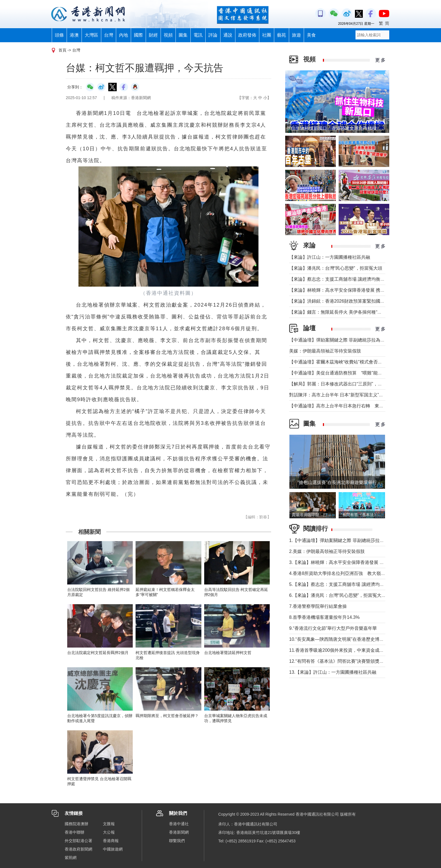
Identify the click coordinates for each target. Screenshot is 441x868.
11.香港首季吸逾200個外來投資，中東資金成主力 (339, 650)
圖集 (183, 35)
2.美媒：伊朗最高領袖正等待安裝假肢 (327, 551)
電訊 (198, 35)
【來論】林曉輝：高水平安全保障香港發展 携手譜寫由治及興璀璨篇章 (359, 290)
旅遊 (296, 35)
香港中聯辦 (75, 832)
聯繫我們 (177, 841)
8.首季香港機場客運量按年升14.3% (324, 617)
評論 (213, 35)
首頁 (62, 50)
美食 (311, 35)
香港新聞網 (179, 832)
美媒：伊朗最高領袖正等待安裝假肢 (325, 351)
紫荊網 (71, 858)
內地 (123, 35)
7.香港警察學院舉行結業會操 (318, 606)
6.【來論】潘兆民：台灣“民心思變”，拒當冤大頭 (337, 595)
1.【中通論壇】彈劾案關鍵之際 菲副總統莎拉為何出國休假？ (350, 540)
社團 (267, 35)
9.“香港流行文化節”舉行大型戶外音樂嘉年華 (333, 628)
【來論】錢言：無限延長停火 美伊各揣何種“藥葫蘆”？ (343, 312)
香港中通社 (179, 824)
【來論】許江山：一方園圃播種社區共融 (330, 257)
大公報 (109, 832)
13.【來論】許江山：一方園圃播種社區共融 (333, 672)
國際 (138, 35)
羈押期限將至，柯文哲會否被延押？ (167, 716)
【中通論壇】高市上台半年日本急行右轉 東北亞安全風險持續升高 (357, 406)
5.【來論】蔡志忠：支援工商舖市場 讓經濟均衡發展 (341, 584)
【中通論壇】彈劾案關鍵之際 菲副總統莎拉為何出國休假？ (348, 340)
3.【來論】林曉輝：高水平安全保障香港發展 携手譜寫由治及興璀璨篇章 (361, 562)
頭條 (59, 35)
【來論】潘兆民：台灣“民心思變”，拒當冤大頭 (336, 268)
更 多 (380, 60)
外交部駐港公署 (78, 841)
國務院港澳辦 (76, 824)
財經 (153, 35)
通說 (228, 35)
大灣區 (91, 35)
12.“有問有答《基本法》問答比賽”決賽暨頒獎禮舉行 (341, 661)
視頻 (168, 35)
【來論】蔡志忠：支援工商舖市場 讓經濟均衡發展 (339, 279)
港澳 (74, 35)
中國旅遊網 (113, 849)
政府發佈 (247, 35)
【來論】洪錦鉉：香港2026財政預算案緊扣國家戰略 (341, 301)
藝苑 (282, 35)
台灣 (109, 35)
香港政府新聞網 (78, 849)
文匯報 (109, 824)
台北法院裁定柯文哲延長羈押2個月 (98, 653)
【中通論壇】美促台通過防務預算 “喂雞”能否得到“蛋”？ (348, 373)
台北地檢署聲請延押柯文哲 (228, 653)
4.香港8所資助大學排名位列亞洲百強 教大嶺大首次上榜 (346, 573)
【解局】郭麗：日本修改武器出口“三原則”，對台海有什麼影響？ (354, 384)
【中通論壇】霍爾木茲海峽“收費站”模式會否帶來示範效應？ (349, 362)
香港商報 (111, 841)
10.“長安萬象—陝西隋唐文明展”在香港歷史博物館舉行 (343, 639)
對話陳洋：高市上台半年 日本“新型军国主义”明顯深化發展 (347, 395)
